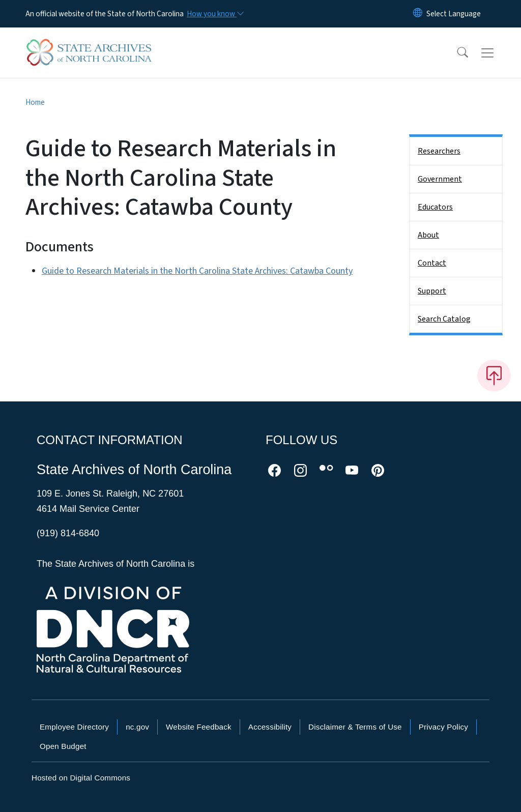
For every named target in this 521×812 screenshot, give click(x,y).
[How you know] (215, 14)
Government (440, 179)
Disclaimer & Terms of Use (355, 727)
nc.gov (137, 727)
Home (35, 102)
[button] (456, 53)
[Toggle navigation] (497, 53)
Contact (432, 263)
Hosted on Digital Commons (81, 778)
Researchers (439, 151)
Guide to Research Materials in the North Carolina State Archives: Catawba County (197, 271)
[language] (454, 14)
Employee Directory (74, 727)
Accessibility (270, 727)
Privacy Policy (443, 727)
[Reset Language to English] (418, 14)
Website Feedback (199, 727)
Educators (435, 207)
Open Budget (63, 746)
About (428, 235)
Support (432, 291)
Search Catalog (444, 319)
